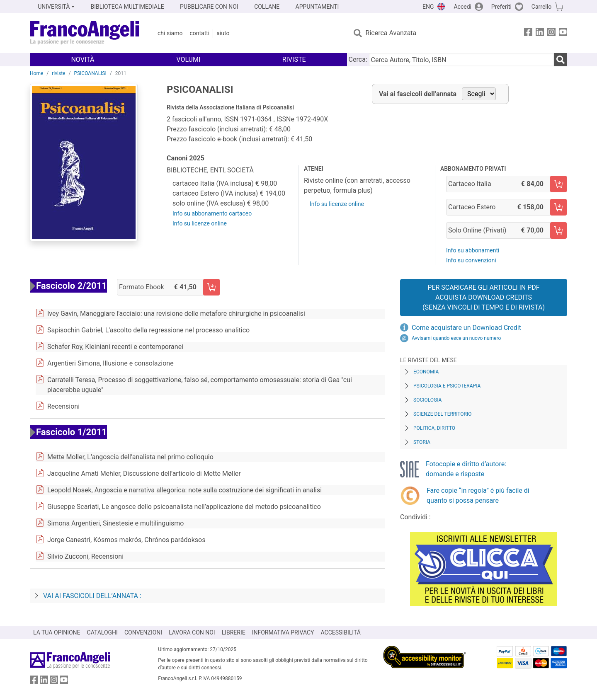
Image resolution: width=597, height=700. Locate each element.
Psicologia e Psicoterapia (447, 386)
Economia (426, 372)
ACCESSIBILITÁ (341, 632)
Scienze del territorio (443, 414)
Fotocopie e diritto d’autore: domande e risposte (466, 469)
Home (36, 73)
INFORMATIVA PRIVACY (283, 632)
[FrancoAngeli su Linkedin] (540, 33)
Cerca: (358, 59)
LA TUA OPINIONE (57, 632)
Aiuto (223, 33)
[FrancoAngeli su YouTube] (563, 33)
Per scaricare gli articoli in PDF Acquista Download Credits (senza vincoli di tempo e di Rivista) (484, 297)
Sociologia (427, 400)
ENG (428, 7)
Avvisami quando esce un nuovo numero (456, 338)
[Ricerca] (561, 60)
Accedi (462, 7)
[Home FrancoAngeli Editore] (85, 33)
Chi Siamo (170, 33)
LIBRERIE (234, 632)
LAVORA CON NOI (192, 632)
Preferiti (501, 7)
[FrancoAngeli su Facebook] (528, 33)
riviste (58, 73)
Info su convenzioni (471, 260)
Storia (422, 442)
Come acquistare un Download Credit (466, 328)
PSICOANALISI (90, 73)
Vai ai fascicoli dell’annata (418, 94)
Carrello (541, 7)
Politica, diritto (434, 428)
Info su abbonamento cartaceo (212, 213)
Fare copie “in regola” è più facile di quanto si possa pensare (478, 495)
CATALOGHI (102, 632)
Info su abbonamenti (473, 250)
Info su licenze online (200, 223)
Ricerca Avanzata (391, 33)
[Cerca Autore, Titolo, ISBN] (461, 60)
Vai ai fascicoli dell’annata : (92, 596)
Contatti (199, 33)
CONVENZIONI (143, 632)
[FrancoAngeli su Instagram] (551, 33)
